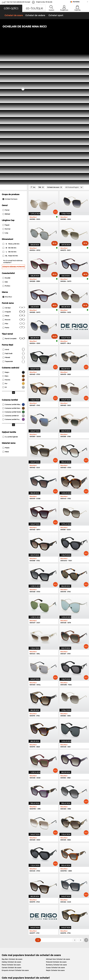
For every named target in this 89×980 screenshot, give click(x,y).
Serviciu (33, 906)
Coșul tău (77, 10)
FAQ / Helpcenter (66, 910)
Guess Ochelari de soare (55, 830)
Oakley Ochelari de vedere (12, 847)
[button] (11, 8)
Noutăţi (6, 141)
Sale (5, 145)
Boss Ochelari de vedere (54, 853)
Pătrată (14, 220)
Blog (61, 918)
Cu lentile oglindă (10, 300)
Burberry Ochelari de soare (56, 828)
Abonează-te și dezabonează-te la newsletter (72, 914)
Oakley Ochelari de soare (11, 825)
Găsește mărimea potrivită (13, 130)
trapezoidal (14, 224)
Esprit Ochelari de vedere (55, 850)
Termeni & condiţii (8, 966)
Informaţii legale (8, 969)
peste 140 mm (10, 119)
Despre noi (6, 906)
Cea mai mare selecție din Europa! (18, 2)
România (76, 2)
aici (62, 882)
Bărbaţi (6, 77)
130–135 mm (10, 111)
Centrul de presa (8, 910)
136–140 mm (10, 115)
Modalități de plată (37, 910)
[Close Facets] (13, 50)
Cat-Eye (14, 171)
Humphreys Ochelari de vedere (14, 853)
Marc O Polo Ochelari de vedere (14, 850)
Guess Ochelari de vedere (55, 845)
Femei (6, 73)
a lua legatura (6, 915)
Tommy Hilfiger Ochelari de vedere (58, 856)
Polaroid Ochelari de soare (56, 825)
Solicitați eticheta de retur (40, 915)
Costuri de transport (38, 913)
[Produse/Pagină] (74, 50)
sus (86, 966)
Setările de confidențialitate (12, 913)
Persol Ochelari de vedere (55, 847)
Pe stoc (6, 149)
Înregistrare (64, 10)
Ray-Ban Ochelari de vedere (13, 845)
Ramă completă (14, 202)
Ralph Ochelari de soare (55, 833)
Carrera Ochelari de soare (11, 830)
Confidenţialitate (23, 966)
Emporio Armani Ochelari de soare (15, 833)
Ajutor (62, 906)
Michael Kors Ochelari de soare (58, 822)
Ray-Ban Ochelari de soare (12, 822)
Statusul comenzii (66, 921)
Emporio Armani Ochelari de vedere (16, 856)
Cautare (51, 10)
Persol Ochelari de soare (11, 828)
